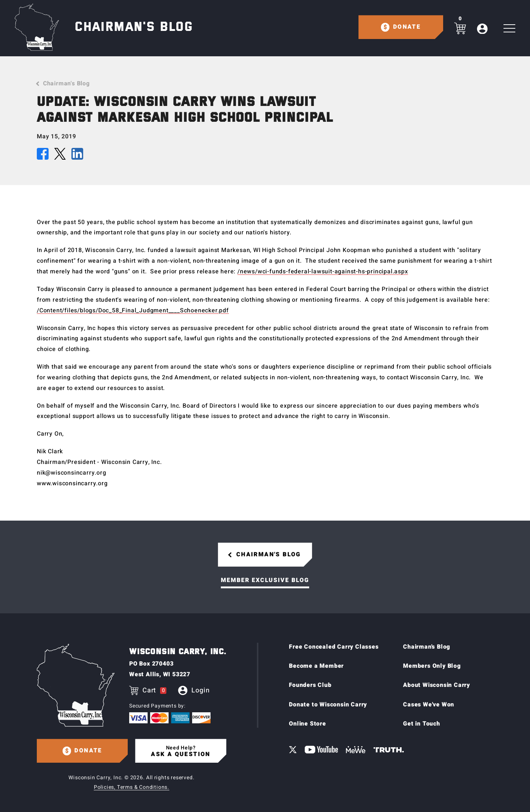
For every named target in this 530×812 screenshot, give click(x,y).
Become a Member (316, 666)
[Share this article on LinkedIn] (77, 156)
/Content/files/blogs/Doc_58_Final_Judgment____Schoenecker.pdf (133, 311)
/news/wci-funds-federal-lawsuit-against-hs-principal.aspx (323, 272)
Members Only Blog (432, 666)
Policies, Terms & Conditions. (132, 787)
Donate (407, 27)
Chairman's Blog (66, 84)
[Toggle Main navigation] (509, 29)
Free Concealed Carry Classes (334, 647)
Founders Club (310, 685)
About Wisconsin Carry (437, 685)
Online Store (308, 724)
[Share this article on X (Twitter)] (60, 156)
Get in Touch (422, 724)
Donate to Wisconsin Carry (328, 705)
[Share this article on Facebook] (43, 156)
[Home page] (37, 27)
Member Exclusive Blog (265, 580)
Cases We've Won (429, 705)
